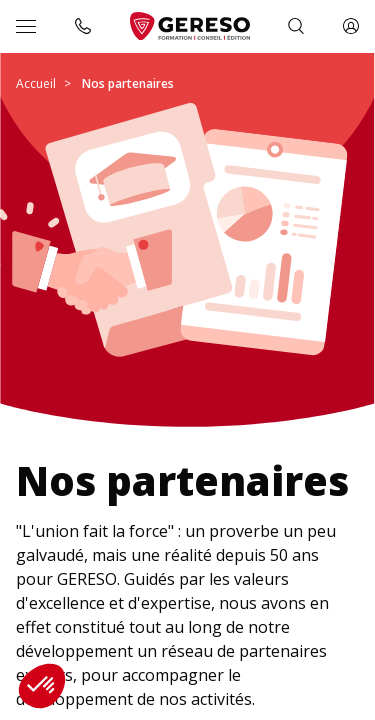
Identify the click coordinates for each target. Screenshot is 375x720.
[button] (42, 686)
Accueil (36, 83)
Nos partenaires (128, 83)
